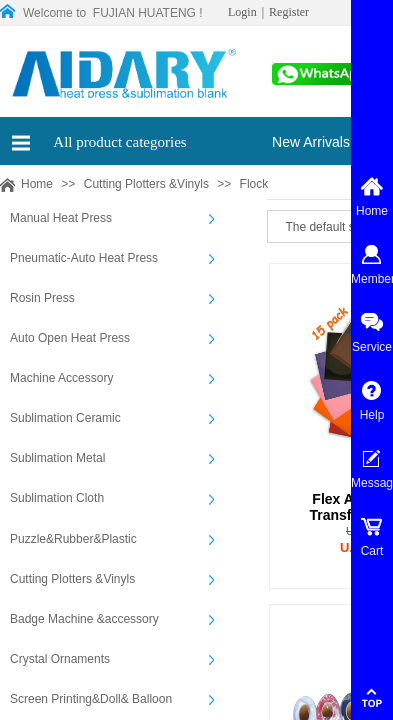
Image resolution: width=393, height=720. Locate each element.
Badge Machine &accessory (84, 619)
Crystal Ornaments (60, 659)
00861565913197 (320, 79)
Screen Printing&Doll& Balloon (91, 699)
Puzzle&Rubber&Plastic (73, 539)
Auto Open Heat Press (70, 338)
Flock (254, 184)
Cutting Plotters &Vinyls (146, 184)
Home (37, 184)
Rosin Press (42, 298)
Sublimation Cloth (57, 498)
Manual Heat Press (61, 218)
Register (289, 12)
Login (242, 12)
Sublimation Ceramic (65, 418)
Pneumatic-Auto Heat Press (84, 258)
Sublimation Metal (57, 458)
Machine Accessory (61, 378)
